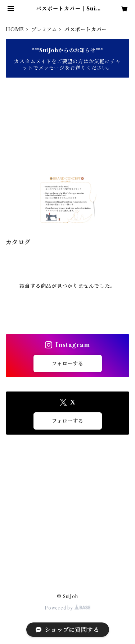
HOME (15, 29)
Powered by (67, 608)
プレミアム (44, 29)
